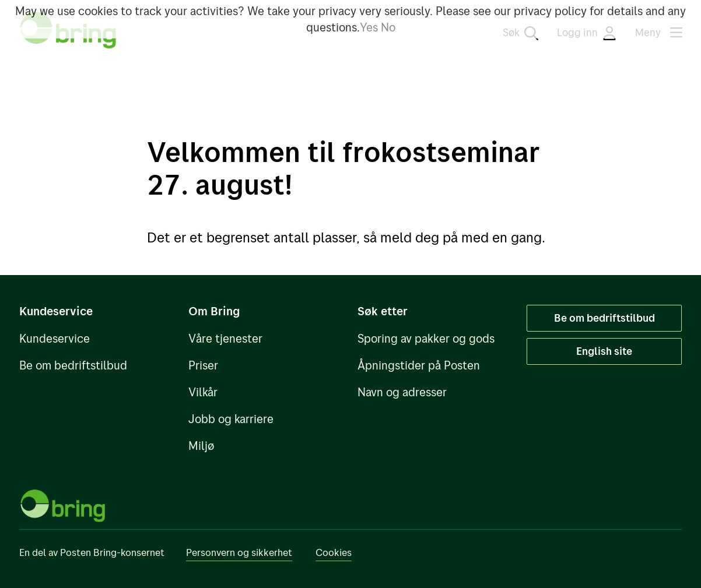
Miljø (201, 446)
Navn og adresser (402, 392)
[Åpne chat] (675, 562)
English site (604, 351)
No (388, 27)
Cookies (334, 552)
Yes (369, 27)
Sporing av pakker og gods (426, 338)
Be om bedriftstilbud (73, 365)
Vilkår (203, 392)
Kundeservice (55, 338)
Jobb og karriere (231, 419)
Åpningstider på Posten (419, 365)
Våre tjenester (225, 338)
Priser (203, 365)
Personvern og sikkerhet (239, 552)
